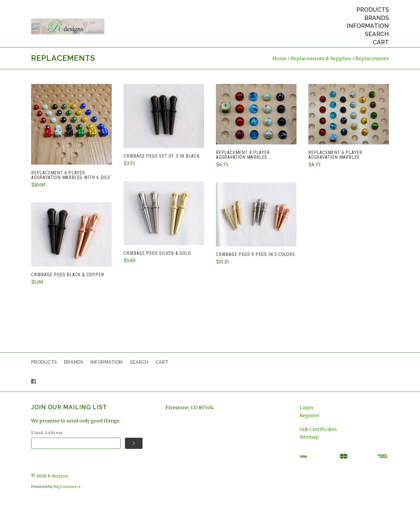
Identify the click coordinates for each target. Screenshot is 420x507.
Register (309, 421)
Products (373, 10)
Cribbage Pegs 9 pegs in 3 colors (255, 260)
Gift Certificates (318, 434)
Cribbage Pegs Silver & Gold (157, 259)
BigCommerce (67, 492)
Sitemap (309, 442)
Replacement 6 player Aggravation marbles (335, 160)
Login (306, 413)
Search (377, 34)
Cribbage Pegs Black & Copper (67, 280)
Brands (377, 18)
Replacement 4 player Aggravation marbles (243, 160)
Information (368, 26)
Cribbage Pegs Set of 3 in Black (162, 162)
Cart (381, 42)
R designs (58, 481)
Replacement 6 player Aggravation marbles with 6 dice (71, 181)
